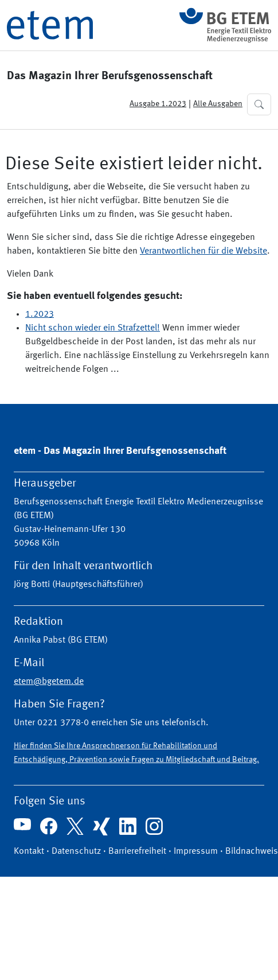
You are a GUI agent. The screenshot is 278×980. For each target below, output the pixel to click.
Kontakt (29, 851)
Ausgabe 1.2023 (158, 104)
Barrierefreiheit (137, 851)
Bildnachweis (252, 851)
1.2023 (40, 314)
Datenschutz (76, 851)
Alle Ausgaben (218, 104)
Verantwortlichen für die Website (203, 251)
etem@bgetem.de (49, 682)
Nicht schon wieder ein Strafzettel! (93, 328)
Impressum (196, 851)
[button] (259, 104)
